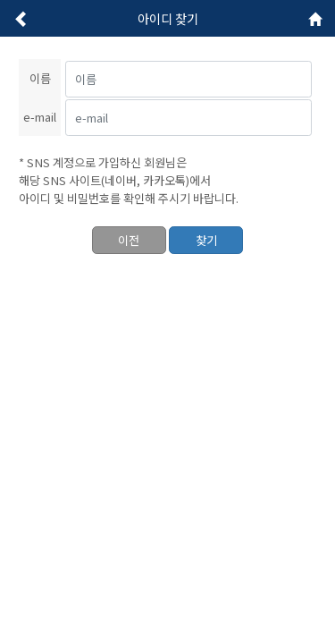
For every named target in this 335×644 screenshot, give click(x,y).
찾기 (206, 240)
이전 (129, 240)
